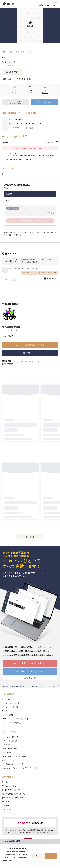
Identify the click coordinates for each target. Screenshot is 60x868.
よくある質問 (7, 715)
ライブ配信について (10, 752)
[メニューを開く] (55, 4)
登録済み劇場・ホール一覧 (13, 764)
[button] (3, 864)
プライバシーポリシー (11, 786)
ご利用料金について (10, 745)
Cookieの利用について (11, 790)
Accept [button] (51, 856)
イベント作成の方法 (10, 741)
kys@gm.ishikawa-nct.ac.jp (27, 361)
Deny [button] (38, 856)
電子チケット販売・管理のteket (15, 686)
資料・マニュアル (9, 760)
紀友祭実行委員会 (11, 327)
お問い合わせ (7, 809)
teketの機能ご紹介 (10, 748)
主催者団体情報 (12, 72)
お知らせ (6, 805)
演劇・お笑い (7, 52)
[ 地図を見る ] (11, 65)
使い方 (5, 711)
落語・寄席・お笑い (24, 52)
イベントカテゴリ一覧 (11, 703)
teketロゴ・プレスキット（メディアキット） (20, 768)
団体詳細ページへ (30, 353)
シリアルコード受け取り (12, 723)
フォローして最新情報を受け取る (30, 345)
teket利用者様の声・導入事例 (14, 756)
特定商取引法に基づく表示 (13, 798)
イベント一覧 (37, 686)
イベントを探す (8, 699)
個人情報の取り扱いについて (14, 794)
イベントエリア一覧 (10, 707)
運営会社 (6, 802)
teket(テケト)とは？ (10, 737)
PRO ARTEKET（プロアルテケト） (16, 719)
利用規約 (6, 782)
